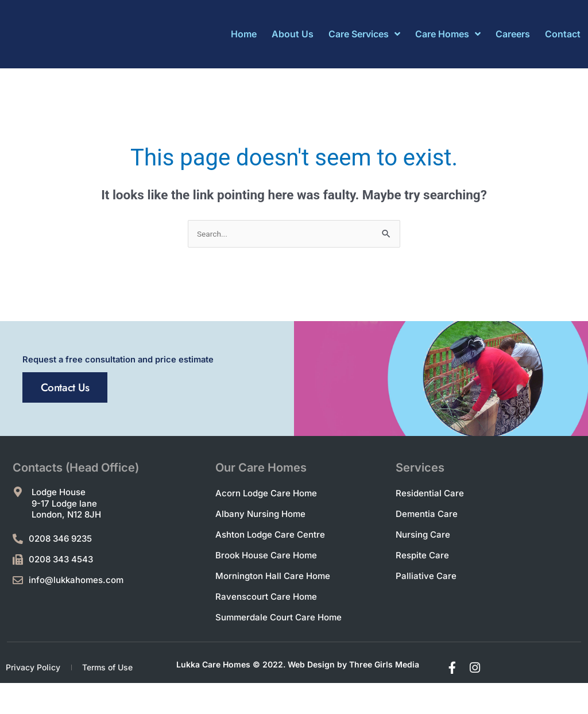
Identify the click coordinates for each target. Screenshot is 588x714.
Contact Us (84, 456)
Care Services (364, 34)
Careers (513, 34)
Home (244, 34)
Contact (563, 34)
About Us (293, 34)
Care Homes (448, 34)
